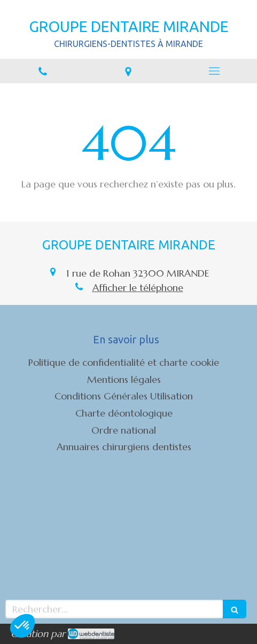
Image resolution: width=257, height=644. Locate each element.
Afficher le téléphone (138, 288)
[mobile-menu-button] (214, 71)
